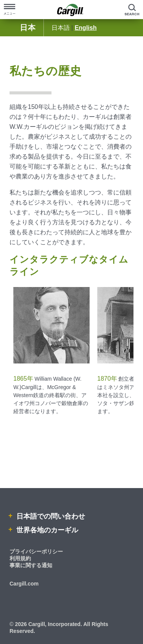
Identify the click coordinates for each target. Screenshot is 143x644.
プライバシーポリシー (36, 552)
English (86, 28)
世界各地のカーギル (46, 530)
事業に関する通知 (31, 565)
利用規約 (20, 558)
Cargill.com (24, 584)
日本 (28, 28)
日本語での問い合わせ (50, 516)
